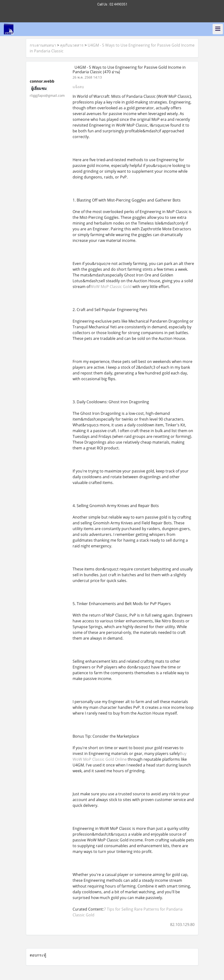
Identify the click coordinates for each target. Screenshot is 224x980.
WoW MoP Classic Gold (111, 287)
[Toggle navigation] (218, 29)
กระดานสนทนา (43, 45)
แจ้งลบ (78, 87)
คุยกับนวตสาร (72, 45)
